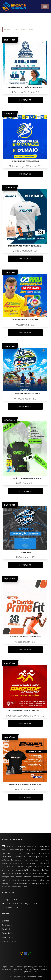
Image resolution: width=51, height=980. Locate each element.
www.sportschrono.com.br (33, 977)
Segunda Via (8, 933)
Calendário (7, 925)
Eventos (6, 921)
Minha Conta (8, 937)
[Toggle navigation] (45, 6)
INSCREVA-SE (25, 100)
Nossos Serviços (9, 942)
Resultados (7, 929)
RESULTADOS (25, 406)
